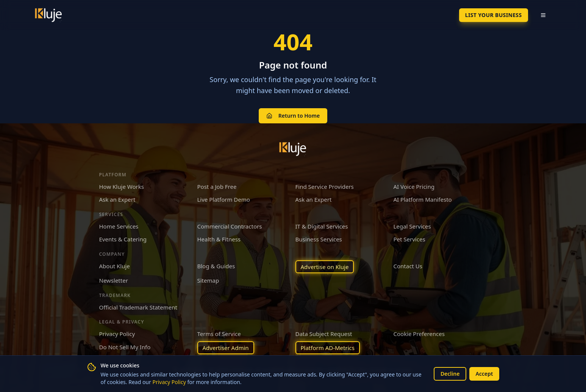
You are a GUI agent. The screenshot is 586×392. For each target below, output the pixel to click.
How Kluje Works (122, 187)
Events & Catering (123, 239)
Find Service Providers (325, 187)
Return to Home (293, 116)
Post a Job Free (217, 187)
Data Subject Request (324, 334)
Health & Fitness (219, 239)
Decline (450, 374)
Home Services (119, 226)
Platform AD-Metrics (328, 348)
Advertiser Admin (226, 348)
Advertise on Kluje (325, 267)
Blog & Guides (216, 266)
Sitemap (208, 280)
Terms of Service (219, 334)
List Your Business (494, 15)
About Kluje (115, 266)
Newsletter (114, 280)
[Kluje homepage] (293, 149)
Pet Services (409, 239)
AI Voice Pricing (414, 187)
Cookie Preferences (419, 334)
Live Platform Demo (224, 199)
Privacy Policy (169, 382)
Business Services (319, 239)
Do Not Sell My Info (125, 347)
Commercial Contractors (230, 226)
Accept (484, 374)
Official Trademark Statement (138, 307)
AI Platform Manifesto (423, 199)
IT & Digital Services (322, 226)
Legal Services (412, 226)
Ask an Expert (117, 199)
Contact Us (408, 266)
